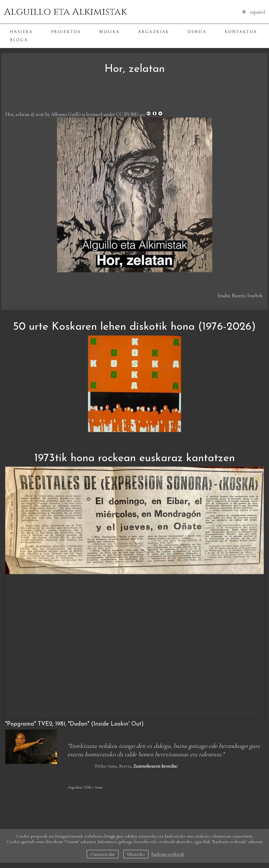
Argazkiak (154, 32)
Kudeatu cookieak (168, 854)
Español (257, 12)
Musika (110, 32)
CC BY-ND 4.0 (131, 114)
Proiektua (66, 32)
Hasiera (21, 32)
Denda (197, 32)
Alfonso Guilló (66, 114)
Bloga (19, 40)
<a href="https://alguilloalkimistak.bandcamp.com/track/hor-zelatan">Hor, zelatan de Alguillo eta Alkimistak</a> (134, 96)
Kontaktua (241, 32)
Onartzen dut (103, 854)
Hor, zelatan (17, 114)
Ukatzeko (136, 854)
